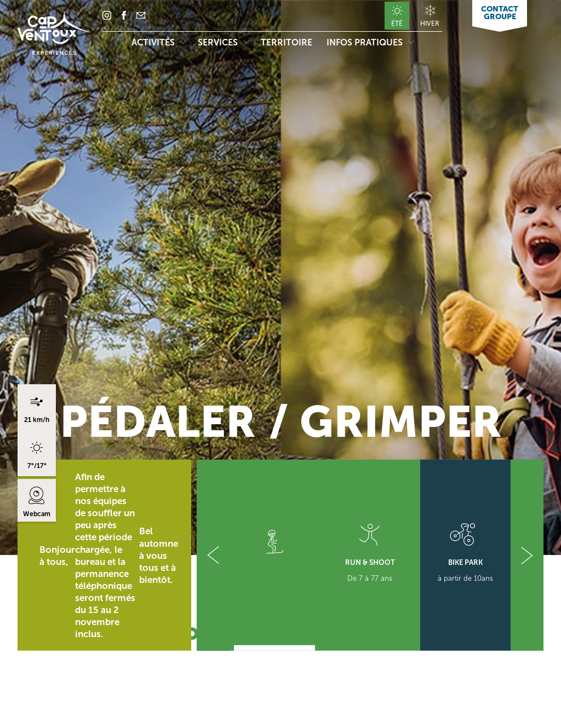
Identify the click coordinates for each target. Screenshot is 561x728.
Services (223, 42)
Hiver (430, 23)
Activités (159, 42)
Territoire (288, 42)
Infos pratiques (370, 42)
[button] (213, 555)
